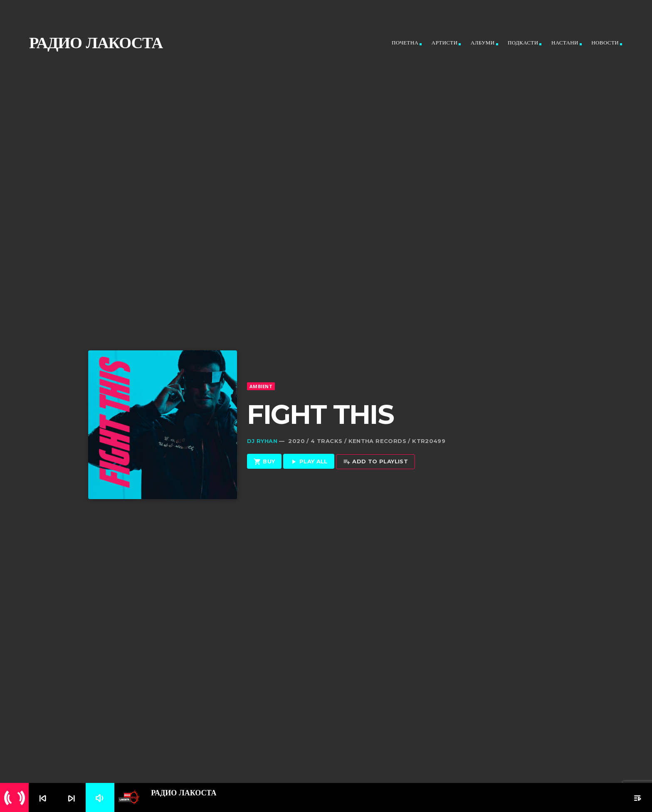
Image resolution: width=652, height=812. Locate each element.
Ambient (261, 370)
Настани (565, 42)
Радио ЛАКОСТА (96, 43)
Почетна (405, 42)
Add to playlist (375, 446)
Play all (309, 446)
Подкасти (523, 42)
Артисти (445, 42)
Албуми (483, 42)
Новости (605, 42)
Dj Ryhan (262, 425)
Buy (264, 446)
